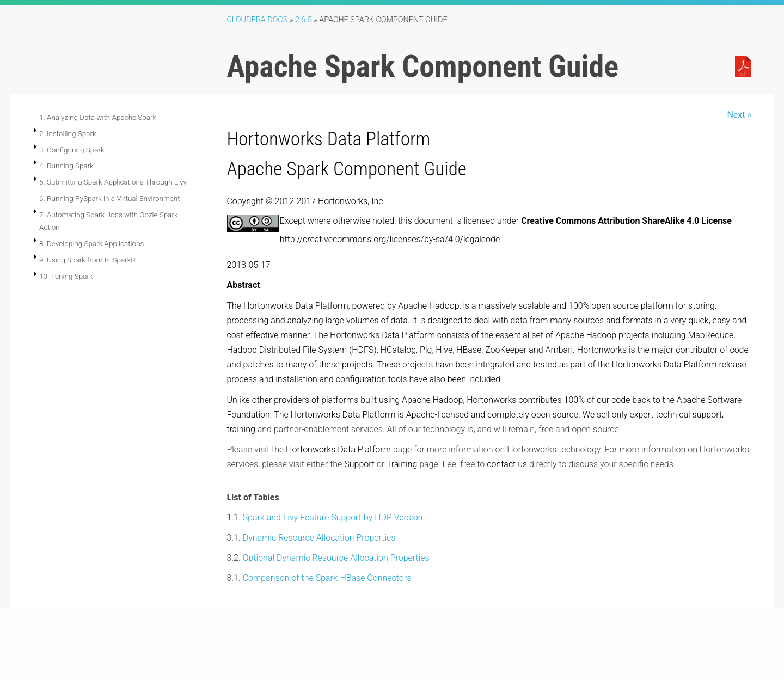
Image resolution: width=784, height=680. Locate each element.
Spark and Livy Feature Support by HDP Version (333, 517)
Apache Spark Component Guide (347, 169)
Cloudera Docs (257, 20)
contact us (507, 464)
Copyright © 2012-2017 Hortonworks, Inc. (306, 201)
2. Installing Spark (68, 133)
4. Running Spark (66, 166)
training (241, 429)
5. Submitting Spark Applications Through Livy (113, 182)
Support (359, 464)
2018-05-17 (248, 265)
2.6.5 (304, 20)
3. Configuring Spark (72, 150)
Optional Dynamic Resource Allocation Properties (336, 558)
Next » (739, 115)
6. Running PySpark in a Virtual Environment (110, 198)
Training (402, 464)
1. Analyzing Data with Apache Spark (98, 117)
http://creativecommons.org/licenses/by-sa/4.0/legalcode (390, 239)
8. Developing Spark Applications (91, 243)
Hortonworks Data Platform (328, 139)
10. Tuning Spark (66, 276)
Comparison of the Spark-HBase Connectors (327, 578)
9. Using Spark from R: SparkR (87, 260)
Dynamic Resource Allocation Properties (319, 538)
